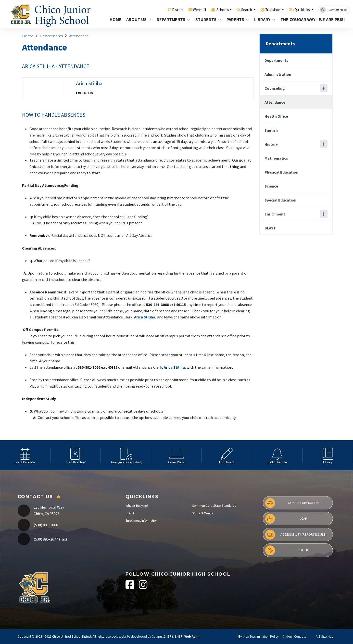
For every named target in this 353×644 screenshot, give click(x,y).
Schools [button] (212, 10)
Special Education (280, 200)
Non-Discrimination (292, 503)
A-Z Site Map (322, 637)
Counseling (275, 88)
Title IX (287, 550)
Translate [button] (268, 10)
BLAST (270, 228)
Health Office (276, 116)
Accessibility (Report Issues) (296, 535)
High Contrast (296, 637)
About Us (139, 19)
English (271, 130)
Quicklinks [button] (300, 10)
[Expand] (324, 88)
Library (265, 19)
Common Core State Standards (214, 506)
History (271, 144)
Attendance (79, 36)
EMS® (178, 637)
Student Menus (202, 513)
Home (115, 19)
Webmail (187, 10)
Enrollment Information (142, 521)
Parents (238, 19)
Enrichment (275, 214)
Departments (173, 19)
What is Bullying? (137, 506)
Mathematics (276, 158)
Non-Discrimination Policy (258, 637)
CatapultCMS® (161, 637)
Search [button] (239, 10)
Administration (278, 74)
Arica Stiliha (90, 83)
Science (271, 186)
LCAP (286, 519)
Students (208, 19)
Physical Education (281, 172)
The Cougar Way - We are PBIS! (310, 19)
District (163, 10)
